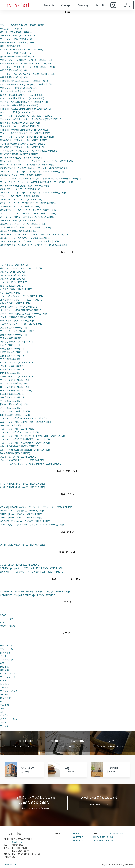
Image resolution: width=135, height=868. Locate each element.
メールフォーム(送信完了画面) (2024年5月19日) (23, 314)
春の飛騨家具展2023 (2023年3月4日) (18, 56)
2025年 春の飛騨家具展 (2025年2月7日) (19, 154)
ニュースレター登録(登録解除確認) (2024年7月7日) (25, 439)
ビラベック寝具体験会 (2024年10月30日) (20, 123)
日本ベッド (5, 652)
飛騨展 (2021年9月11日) (12, 28)
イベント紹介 (7, 619)
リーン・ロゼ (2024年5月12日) (15, 380)
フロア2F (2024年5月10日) (13, 275)
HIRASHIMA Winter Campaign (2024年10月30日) (24, 130)
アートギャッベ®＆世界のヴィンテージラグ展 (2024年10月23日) (31, 119)
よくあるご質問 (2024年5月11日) (16, 289)
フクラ (3, 708)
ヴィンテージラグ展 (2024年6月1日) (18, 91)
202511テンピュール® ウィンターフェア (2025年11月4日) (28, 210)
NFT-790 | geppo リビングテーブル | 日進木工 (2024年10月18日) (32, 568)
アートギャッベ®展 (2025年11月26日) (18, 220)
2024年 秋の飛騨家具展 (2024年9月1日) (19, 105)
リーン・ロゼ (6, 645)
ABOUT (76, 833)
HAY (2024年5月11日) (10, 345)
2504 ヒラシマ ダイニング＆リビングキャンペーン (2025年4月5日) (32, 171)
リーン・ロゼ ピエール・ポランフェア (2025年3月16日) (27, 165)
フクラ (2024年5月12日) (12, 359)
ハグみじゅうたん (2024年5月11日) (17, 341)
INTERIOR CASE (116, 833)
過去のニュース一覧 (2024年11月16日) (19, 457)
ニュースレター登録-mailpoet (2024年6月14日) (23, 418)
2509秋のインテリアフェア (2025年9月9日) (21, 199)
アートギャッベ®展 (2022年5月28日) (18, 39)
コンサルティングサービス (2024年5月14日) (21, 296)
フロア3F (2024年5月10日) (13, 279)
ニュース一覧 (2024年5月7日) (14, 282)
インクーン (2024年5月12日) (14, 366)
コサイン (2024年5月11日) (13, 338)
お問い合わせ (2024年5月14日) (15, 303)
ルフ (2, 663)
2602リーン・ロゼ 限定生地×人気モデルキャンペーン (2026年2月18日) (35, 234)
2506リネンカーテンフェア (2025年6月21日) (22, 189)
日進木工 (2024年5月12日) (13, 394)
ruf (1, 712)
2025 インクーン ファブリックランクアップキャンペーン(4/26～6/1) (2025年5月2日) (41, 178)
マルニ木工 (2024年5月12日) (14, 383)
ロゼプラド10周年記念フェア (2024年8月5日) (22, 98)
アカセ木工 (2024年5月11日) (14, 327)
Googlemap (17, 842)
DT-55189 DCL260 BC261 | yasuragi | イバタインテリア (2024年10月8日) (35, 592)
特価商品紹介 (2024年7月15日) (15, 415)
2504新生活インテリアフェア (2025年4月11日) (23, 175)
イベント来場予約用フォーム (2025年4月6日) (22, 460)
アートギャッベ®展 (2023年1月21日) (18, 53)
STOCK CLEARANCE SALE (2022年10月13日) (22, 49)
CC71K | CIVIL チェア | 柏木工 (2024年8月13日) (22, 545)
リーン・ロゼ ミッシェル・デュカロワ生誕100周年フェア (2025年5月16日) (36, 182)
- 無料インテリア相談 (100, 837)
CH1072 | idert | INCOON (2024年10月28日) (21, 518)
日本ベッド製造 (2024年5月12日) (16, 390)
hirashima (5, 684)
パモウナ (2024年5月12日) (13, 397)
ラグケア (4, 687)
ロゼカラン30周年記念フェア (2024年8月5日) (22, 95)
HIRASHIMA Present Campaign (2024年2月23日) (24, 81)
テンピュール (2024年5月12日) (15, 411)
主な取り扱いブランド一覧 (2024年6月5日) (21, 324)
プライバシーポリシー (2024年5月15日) (19, 307)
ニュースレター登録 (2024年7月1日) (18, 429)
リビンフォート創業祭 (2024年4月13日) (19, 88)
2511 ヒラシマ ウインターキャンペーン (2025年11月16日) (28, 213)
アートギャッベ (8, 677)
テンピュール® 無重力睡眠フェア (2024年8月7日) (24, 102)
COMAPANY (78, 837)
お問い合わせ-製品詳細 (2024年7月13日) (20, 446)
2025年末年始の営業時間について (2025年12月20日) (25, 227)
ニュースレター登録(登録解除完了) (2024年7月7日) (25, 443)
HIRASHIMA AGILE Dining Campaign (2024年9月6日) (26, 109)
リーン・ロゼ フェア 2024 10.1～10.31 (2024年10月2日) (27, 116)
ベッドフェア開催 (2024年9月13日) (17, 112)
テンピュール (7, 649)
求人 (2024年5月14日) (11, 293)
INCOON (4, 694)
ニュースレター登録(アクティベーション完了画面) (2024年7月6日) (32, 436)
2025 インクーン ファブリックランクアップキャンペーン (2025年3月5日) (36, 161)
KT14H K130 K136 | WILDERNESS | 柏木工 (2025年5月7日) (29, 595)
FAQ (111, 837)
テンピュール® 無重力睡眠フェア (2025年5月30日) (24, 185)
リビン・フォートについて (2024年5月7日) (21, 268)
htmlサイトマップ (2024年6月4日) (17, 321)
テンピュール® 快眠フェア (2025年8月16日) (21, 196)
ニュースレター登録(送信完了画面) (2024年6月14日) (25, 422)
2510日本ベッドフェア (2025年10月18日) (20, 206)
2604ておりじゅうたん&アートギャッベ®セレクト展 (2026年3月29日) (34, 245)
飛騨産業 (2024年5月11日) (13, 348)
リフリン (4, 726)
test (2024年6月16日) (11, 425)
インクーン (5, 715)
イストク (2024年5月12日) (13, 369)
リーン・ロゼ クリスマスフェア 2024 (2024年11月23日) (27, 137)
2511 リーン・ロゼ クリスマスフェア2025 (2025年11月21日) (29, 217)
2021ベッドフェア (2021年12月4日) (17, 32)
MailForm (99, 805)
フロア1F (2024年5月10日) (13, 272)
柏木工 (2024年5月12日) (12, 373)
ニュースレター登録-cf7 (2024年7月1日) (19, 432)
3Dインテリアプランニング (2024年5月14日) (22, 300)
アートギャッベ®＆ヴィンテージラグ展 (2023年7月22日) (27, 67)
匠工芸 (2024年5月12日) (12, 408)
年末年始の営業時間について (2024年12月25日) (23, 144)
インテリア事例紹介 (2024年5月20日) (18, 317)
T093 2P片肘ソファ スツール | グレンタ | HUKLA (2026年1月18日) (32, 525)
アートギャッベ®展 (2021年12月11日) (18, 35)
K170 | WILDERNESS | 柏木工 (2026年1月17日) (23, 484)
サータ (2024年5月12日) (12, 401)
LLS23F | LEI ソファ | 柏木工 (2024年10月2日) (22, 511)
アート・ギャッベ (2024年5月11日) (17, 331)
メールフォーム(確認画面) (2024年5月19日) (21, 310)
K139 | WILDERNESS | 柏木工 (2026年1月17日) (23, 487)
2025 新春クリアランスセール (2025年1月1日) (22, 147)
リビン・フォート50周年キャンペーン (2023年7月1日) (26, 60)
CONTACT (114, 840)
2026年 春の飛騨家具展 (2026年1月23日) (20, 231)
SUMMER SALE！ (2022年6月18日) (17, 42)
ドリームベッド (8, 659)
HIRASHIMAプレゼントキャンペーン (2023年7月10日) (26, 63)
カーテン (4, 722)
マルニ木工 (5, 705)
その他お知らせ (8, 626)
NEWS (3, 615)
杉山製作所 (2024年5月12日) (14, 404)
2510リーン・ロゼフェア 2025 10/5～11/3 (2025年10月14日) (29, 203)
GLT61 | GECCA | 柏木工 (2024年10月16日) (20, 565)
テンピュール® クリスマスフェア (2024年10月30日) (25, 133)
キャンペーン (6, 622)
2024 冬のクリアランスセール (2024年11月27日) (23, 140)
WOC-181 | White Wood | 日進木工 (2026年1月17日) (25, 521)
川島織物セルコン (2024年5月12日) (17, 376)
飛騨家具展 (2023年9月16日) (14, 70)
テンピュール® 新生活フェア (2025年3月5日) (22, 158)
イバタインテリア (9, 673)
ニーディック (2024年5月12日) (15, 387)
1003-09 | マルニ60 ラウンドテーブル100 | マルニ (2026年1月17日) (32, 572)
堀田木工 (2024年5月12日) (13, 355)
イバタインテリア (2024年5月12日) (17, 362)
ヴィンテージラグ (9, 691)
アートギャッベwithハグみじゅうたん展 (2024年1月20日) (28, 74)
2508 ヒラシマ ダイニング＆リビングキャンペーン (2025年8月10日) (33, 192)
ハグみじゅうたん (9, 719)
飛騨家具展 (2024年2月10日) (14, 77)
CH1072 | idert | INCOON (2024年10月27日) (21, 514)
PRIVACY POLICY (11, 864)
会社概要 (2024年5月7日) (12, 286)
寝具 (2, 701)
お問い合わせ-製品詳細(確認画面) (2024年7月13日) (25, 450)
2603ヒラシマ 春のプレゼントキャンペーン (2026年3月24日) (29, 241)
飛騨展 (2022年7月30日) (12, 46)
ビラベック (5, 698)
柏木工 (3, 680)
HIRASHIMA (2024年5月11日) (15, 352)
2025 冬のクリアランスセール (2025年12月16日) (23, 224)
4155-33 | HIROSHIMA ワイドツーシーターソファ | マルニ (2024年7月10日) (37, 507)
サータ (3, 656)
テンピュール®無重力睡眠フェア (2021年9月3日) (24, 25)
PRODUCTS (78, 840)
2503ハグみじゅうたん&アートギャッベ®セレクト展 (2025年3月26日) (34, 168)
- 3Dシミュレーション (100, 840)
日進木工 (4, 666)
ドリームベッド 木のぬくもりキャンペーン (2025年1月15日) (29, 151)
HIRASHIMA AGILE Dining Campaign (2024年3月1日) (26, 84)
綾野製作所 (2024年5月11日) (14, 334)
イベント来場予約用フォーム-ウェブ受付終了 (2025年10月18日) (31, 464)
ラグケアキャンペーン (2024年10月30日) (20, 126)
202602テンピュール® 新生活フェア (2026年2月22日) (26, 238)
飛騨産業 (4, 670)
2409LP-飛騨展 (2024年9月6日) (15, 453)
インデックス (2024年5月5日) (14, 265)
